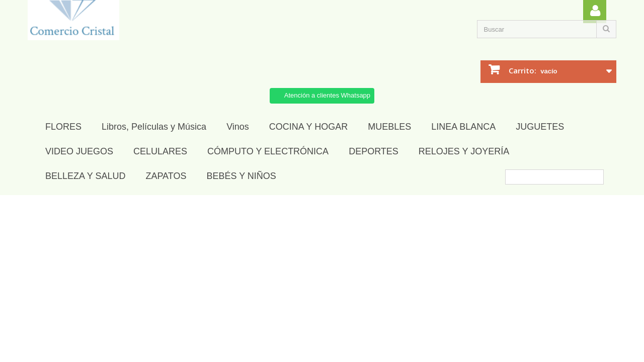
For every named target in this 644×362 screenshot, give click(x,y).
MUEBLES (389, 127)
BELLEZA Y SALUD (85, 176)
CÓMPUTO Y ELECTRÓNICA (268, 151)
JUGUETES (540, 127)
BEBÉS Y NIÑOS (241, 176)
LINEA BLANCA (463, 127)
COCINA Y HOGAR (308, 127)
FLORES (63, 127)
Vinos (238, 127)
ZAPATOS (166, 176)
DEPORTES (374, 151)
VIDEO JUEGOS (79, 151)
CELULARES (160, 151)
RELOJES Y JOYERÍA (464, 151)
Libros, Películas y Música (154, 127)
